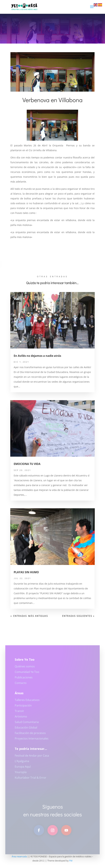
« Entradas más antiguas (29, 616)
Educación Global (26, 730)
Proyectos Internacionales (32, 741)
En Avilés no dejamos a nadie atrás (37, 356)
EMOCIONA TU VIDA (27, 464)
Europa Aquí (23, 769)
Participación (23, 708)
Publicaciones (24, 680)
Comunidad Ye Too (27, 674)
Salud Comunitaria (27, 724)
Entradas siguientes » (78, 616)
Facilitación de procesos (30, 735)
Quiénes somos (25, 669)
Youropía (21, 774)
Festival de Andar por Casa (32, 758)
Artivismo (21, 719)
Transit (19, 713)
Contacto (21, 685)
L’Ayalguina (22, 763)
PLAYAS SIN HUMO (26, 572)
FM (71, 861)
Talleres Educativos (27, 702)
